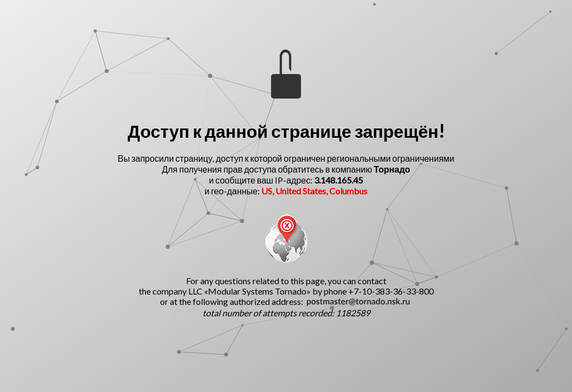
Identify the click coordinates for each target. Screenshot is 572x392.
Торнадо (392, 169)
